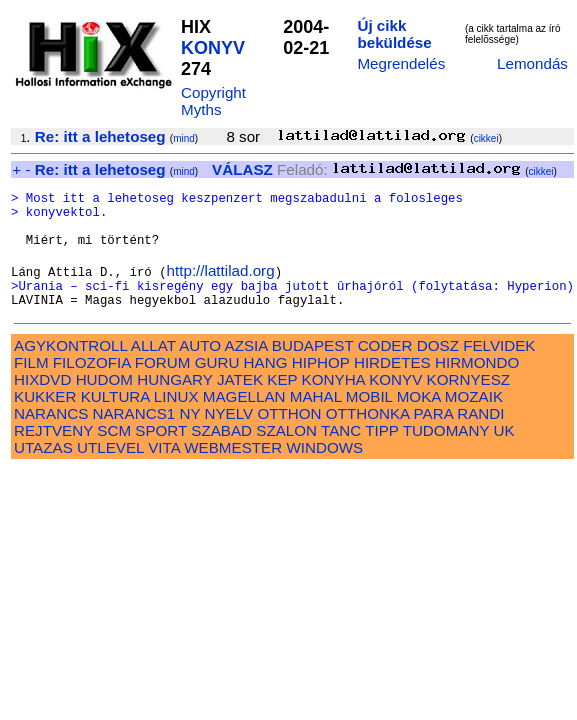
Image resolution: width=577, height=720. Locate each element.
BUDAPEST (313, 369)
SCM (114, 454)
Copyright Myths (213, 101)
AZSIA (246, 369)
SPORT (161, 454)
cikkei (486, 138)
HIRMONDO (477, 386)
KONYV (213, 48)
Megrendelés (401, 63)
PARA (433, 437)
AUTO (200, 369)
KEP (282, 403)
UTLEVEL (110, 471)
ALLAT (153, 369)
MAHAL (316, 420)
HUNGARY (174, 403)
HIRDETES (392, 386)
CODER (385, 369)
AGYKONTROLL (70, 369)
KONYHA (333, 403)
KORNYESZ (469, 403)
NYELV (229, 437)
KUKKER (45, 420)
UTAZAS (43, 471)
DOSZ (438, 369)
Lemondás (532, 63)
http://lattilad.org (221, 288)
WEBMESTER (233, 471)
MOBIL (369, 420)
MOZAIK (474, 420)
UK (504, 454)
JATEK (240, 403)
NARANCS (51, 437)
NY (189, 437)
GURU (217, 386)
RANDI (480, 437)
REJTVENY (53, 454)
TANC (341, 454)
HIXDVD (42, 403)
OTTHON (289, 437)
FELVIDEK (499, 369)
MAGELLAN (244, 420)
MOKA (419, 420)
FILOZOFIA (92, 386)
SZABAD (221, 454)
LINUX (176, 420)
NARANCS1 (134, 437)
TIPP (381, 454)
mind (184, 138)
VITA (164, 471)
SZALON (286, 454)
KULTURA (115, 420)
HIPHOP (321, 386)
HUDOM (104, 403)
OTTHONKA (368, 437)
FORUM (163, 386)
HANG (266, 386)
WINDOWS (324, 471)
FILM (31, 386)
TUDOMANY (446, 454)
